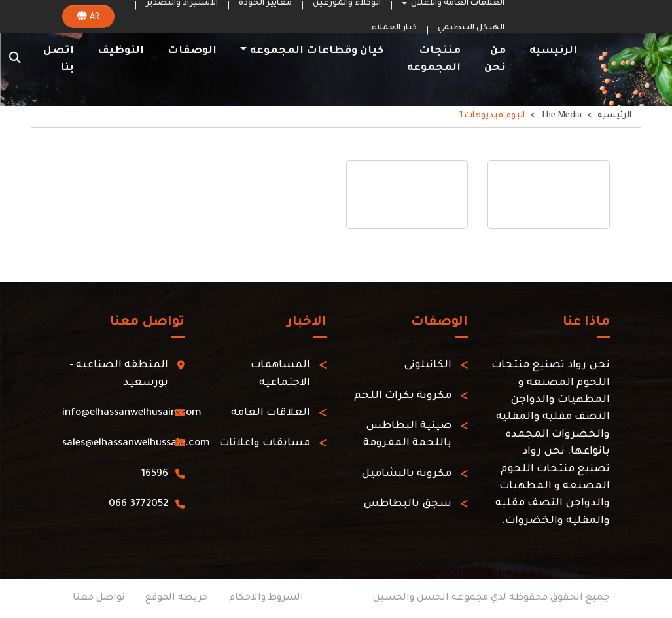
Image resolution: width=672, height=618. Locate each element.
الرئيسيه (553, 51)
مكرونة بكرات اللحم (403, 396)
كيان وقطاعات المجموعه (317, 51)
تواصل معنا (98, 598)
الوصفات (192, 51)
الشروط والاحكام (266, 598)
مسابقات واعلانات (265, 444)
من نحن (495, 60)
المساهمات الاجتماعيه (280, 374)
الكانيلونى (428, 366)
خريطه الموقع (177, 598)
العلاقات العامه (271, 413)
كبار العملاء (394, 28)
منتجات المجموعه (434, 60)
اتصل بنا (59, 60)
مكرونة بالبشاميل (406, 474)
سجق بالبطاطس (407, 504)
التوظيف (121, 51)
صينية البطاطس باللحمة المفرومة (407, 435)
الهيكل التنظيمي (471, 28)
